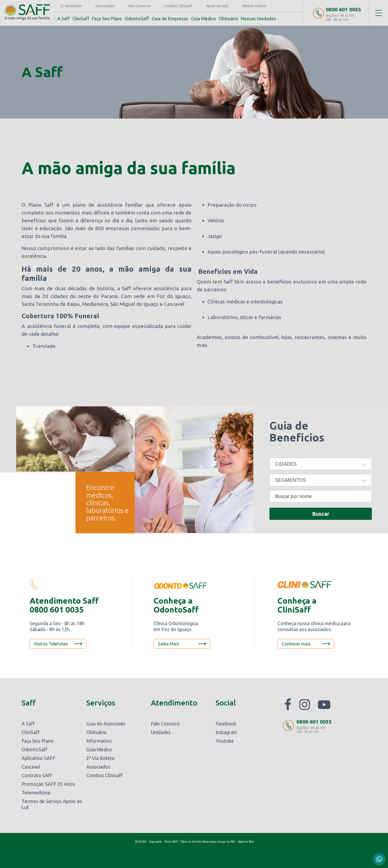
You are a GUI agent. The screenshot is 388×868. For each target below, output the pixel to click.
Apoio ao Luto (217, 6)
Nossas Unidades (258, 18)
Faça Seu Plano (107, 18)
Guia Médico (204, 18)
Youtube (225, 741)
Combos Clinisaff (178, 6)
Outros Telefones (51, 644)
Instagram (226, 732)
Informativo (99, 741)
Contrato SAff (37, 775)
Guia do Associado (106, 724)
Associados (105, 6)
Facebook (226, 724)
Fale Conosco (139, 6)
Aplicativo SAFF (38, 758)
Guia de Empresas (170, 18)
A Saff (64, 18)
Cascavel (31, 767)
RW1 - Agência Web (242, 842)
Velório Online (254, 6)
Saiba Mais (169, 644)
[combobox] (321, 464)
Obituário (228, 18)
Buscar (321, 514)
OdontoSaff (137, 18)
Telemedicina (36, 793)
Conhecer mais (296, 644)
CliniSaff (81, 18)
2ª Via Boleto (71, 6)
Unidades (161, 732)
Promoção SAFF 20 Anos (48, 784)
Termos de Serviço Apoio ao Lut (52, 804)
